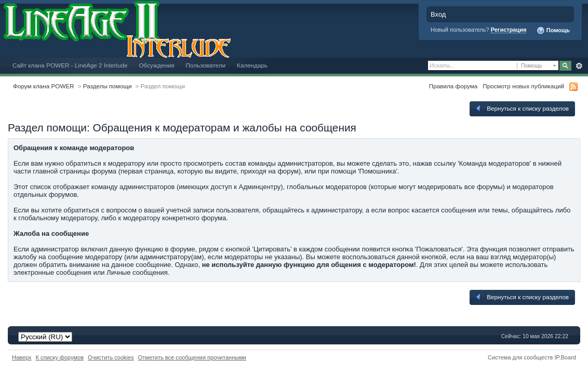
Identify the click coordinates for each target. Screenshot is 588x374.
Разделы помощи (108, 86)
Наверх (22, 357)
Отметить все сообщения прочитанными (192, 357)
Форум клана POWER (44, 86)
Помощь (553, 31)
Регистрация (509, 30)
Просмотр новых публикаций (523, 86)
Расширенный (579, 66)
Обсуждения (156, 65)
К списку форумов (60, 357)
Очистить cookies (111, 357)
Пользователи (206, 65)
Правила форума (453, 86)
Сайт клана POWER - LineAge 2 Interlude (70, 65)
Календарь (252, 65)
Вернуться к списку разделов (522, 109)
